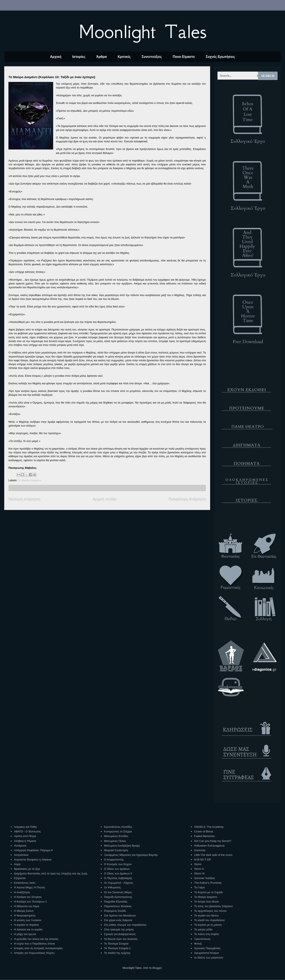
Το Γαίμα (199, 887)
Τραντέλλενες (202, 939)
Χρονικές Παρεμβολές (207, 948)
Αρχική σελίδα (104, 499)
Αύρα (17, 864)
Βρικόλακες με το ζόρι (27, 869)
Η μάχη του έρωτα (25, 934)
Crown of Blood (203, 831)
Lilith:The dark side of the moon (213, 855)
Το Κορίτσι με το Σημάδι (208, 892)
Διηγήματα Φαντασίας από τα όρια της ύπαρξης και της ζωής (51, 873)
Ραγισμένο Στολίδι (115, 911)
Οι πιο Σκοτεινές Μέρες (118, 892)
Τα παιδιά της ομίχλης (117, 953)
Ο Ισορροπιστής (114, 860)
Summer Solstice (204, 878)
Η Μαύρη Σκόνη (24, 911)
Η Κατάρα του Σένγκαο (28, 897)
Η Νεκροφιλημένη (25, 915)
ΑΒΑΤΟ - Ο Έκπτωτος (27, 831)
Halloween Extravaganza (209, 846)
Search (268, 76)
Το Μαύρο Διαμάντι (30, 480)
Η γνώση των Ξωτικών (28, 920)
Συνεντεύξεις (152, 57)
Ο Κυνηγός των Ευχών (118, 864)
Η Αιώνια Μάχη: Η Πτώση (29, 887)
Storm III (199, 873)
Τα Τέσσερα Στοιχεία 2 (117, 948)
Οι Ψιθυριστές (112, 887)
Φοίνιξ (198, 944)
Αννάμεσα (20, 846)
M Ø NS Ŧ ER (202, 860)
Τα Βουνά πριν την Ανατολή (121, 939)
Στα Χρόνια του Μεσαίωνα (120, 915)
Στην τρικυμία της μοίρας (119, 929)
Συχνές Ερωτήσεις (220, 57)
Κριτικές (124, 57)
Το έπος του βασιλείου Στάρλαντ (213, 906)
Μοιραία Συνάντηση (116, 850)
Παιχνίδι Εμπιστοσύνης (118, 897)
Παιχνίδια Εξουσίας (116, 902)
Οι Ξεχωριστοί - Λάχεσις (119, 883)
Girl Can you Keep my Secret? (213, 841)
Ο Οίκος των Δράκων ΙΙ (118, 873)
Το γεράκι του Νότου (206, 915)
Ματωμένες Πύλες (115, 841)
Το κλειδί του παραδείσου (209, 920)
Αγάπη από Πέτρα (25, 836)
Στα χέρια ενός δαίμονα (118, 920)
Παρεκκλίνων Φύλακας (118, 906)
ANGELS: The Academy (209, 827)
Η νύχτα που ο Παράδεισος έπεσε (34, 944)
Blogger (157, 968)
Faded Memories (204, 836)
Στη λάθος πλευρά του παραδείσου (125, 925)
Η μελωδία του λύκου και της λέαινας (36, 939)
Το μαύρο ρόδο (203, 929)
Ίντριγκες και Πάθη (25, 827)
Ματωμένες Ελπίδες (116, 836)
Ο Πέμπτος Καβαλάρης (118, 878)
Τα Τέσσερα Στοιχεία (116, 944)
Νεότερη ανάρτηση (24, 499)
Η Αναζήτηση (22, 892)
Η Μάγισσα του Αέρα (26, 906)
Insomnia (200, 850)
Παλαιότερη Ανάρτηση (187, 499)
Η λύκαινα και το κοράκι (28, 929)
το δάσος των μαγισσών (209, 958)
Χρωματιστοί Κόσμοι (206, 953)
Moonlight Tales (142, 31)
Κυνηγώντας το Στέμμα (118, 831)
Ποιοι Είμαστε (184, 57)
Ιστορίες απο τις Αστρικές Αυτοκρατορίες (38, 948)
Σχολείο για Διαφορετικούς (120, 934)
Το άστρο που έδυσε (206, 902)
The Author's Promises (208, 883)
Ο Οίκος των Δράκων (117, 869)
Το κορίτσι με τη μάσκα (208, 925)
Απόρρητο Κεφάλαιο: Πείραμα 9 (33, 850)
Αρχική (56, 57)
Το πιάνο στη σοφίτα (206, 934)
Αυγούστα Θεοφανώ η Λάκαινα (33, 860)
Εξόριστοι (20, 878)
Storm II (199, 869)
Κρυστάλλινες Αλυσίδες (118, 827)
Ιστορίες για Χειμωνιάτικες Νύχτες (34, 953)
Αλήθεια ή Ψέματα (25, 841)
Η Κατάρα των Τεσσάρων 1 (30, 902)
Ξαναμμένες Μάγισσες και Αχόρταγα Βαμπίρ (131, 855)
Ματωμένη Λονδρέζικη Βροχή (122, 846)
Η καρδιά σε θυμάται (26, 925)
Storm (198, 864)
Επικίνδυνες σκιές (25, 883)
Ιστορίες (79, 57)
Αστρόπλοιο (21, 855)
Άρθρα (101, 57)
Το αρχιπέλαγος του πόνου (210, 911)
